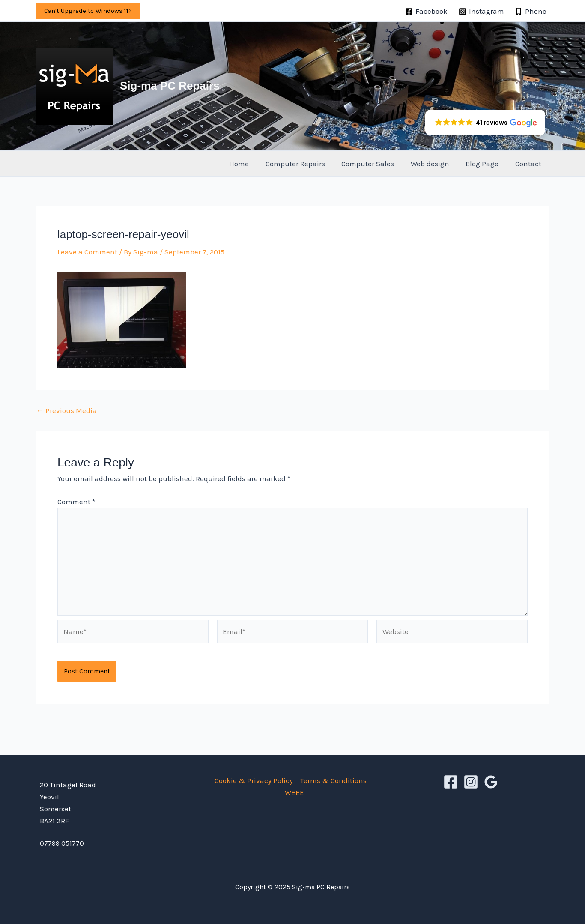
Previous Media (67, 411)
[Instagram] (481, 12)
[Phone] (531, 12)
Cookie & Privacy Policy (254, 780)
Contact (529, 164)
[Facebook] (426, 12)
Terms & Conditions (333, 780)
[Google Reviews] (491, 782)
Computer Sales (375, 164)
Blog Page (485, 164)
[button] (88, 11)
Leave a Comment (87, 252)
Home (250, 164)
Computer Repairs (304, 164)
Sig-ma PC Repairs (170, 86)
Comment (76, 502)
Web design (435, 164)
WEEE (294, 792)
